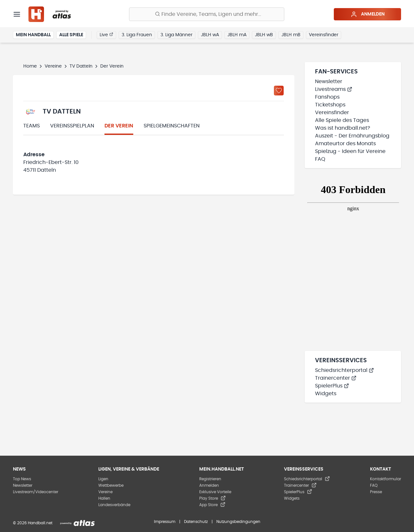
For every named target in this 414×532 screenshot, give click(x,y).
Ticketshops (330, 105)
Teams (32, 126)
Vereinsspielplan (72, 126)
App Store (212, 505)
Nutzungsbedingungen (238, 522)
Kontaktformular (386, 479)
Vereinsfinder (324, 35)
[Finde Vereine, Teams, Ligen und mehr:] (207, 14)
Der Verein (119, 126)
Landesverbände (114, 505)
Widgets (326, 394)
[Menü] (17, 14)
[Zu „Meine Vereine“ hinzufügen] (279, 91)
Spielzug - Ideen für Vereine (350, 151)
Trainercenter (336, 378)
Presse (376, 492)
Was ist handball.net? (343, 128)
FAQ (320, 159)
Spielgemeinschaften (172, 126)
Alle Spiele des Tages (342, 120)
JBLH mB (291, 35)
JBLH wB (264, 35)
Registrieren (210, 479)
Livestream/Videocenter (36, 492)
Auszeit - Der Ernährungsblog (352, 136)
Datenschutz (196, 522)
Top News (22, 479)
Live (106, 35)
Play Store (212, 498)
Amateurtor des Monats (345, 144)
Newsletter (329, 81)
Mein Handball (33, 35)
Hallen (104, 498)
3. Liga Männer (176, 35)
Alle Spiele (71, 35)
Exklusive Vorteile (215, 492)
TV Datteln (81, 66)
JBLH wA (210, 35)
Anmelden (368, 14)
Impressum (165, 522)
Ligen (103, 479)
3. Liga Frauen (137, 35)
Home (30, 66)
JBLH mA (237, 35)
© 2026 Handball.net (33, 523)
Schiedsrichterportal (344, 370)
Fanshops (327, 97)
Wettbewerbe (111, 485)
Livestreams (334, 89)
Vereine (53, 66)
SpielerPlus (332, 386)
